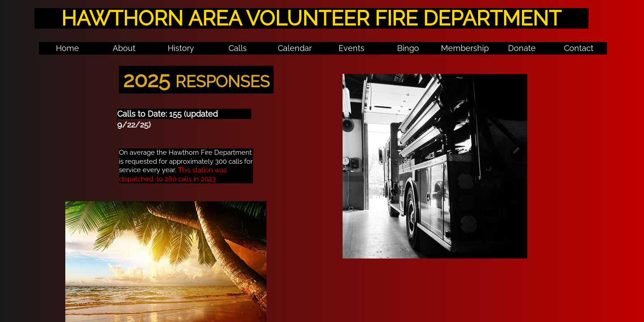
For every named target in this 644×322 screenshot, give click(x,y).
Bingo (408, 48)
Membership (465, 48)
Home (68, 48)
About (124, 48)
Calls (238, 48)
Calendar (295, 48)
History (181, 48)
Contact (579, 48)
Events (352, 48)
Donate (522, 48)
